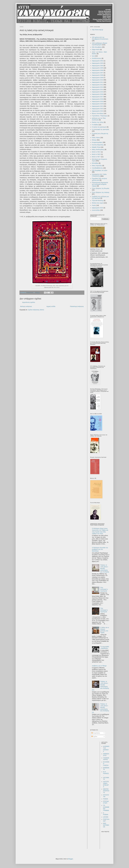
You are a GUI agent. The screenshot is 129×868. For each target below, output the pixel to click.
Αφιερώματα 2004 (98, 66)
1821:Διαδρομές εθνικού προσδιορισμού (100, 44)
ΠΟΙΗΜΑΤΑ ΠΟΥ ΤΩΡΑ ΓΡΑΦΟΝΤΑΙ (99, 175)
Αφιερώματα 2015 (98, 92)
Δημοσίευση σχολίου (29, 302)
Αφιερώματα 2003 (98, 63)
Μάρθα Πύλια (96, 147)
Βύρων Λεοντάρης (98, 113)
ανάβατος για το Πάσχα (99, 666)
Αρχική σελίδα (51, 306)
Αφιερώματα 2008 (98, 75)
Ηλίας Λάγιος (96, 138)
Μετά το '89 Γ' (96, 157)
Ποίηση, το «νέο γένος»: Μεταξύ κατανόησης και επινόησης (105, 568)
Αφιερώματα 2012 (98, 85)
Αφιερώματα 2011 (98, 82)
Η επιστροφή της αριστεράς (101, 129)
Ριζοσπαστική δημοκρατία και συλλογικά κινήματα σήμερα (100, 184)
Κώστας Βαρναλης (98, 145)
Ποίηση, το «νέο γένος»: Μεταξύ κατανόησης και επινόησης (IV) (101, 686)
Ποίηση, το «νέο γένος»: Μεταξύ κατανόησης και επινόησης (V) (101, 708)
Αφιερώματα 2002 (98, 61)
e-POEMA (106, 814)
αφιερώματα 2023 (98, 208)
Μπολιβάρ (95, 163)
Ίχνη (93, 56)
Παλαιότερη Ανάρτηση (77, 306)
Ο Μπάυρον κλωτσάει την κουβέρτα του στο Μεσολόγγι (100, 549)
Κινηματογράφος (97, 142)
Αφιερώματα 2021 (98, 106)
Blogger (71, 859)
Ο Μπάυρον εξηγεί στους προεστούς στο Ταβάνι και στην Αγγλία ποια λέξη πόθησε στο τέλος (100, 531)
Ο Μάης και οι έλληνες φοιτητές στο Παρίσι (105, 630)
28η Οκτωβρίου (97, 47)
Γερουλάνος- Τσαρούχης (100, 116)
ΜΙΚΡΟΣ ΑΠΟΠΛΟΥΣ (106, 791)
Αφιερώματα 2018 (98, 99)
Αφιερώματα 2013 (98, 87)
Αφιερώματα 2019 (98, 101)
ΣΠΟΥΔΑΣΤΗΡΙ (106, 802)
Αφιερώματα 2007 (98, 73)
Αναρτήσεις (96, 733)
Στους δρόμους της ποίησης (101, 192)
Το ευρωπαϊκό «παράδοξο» (105, 647)
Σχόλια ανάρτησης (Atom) (36, 310)
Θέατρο (94, 140)
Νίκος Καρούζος (97, 166)
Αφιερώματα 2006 (98, 70)
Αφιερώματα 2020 (98, 104)
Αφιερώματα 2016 (98, 94)
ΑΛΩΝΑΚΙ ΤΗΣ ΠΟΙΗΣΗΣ (106, 749)
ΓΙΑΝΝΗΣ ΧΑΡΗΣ (106, 759)
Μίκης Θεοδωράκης (98, 149)
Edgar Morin (96, 50)
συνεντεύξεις (96, 210)
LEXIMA (106, 817)
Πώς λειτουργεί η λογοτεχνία (104, 589)
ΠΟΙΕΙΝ (106, 799)
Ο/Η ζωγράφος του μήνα (100, 170)
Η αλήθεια (95, 125)
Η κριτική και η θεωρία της (100, 134)
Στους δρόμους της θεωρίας (101, 188)
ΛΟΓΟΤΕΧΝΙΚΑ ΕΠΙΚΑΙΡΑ (106, 784)
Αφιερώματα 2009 (98, 78)
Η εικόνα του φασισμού (99, 127)
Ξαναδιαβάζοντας (97, 168)
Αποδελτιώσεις (97, 58)
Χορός (94, 205)
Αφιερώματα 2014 (98, 90)
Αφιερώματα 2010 (98, 80)
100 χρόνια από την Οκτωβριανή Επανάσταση (100, 38)
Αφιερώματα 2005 (98, 68)
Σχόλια (94, 736)
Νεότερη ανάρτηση (26, 306)
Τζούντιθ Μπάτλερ (98, 201)
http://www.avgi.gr (98, 30)
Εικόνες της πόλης (98, 122)
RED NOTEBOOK (106, 825)
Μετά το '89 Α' (96, 152)
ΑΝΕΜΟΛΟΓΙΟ (106, 755)
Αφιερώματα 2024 (98, 111)
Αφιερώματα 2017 (98, 97)
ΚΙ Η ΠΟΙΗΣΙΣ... (106, 773)
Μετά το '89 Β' (96, 154)
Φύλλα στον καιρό (98, 203)
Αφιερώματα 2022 (98, 109)
